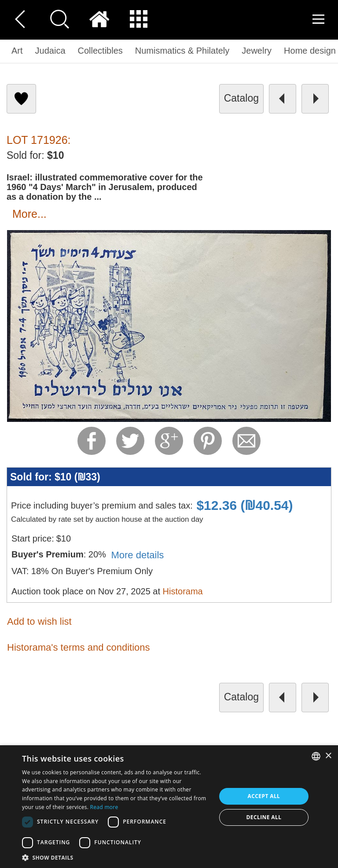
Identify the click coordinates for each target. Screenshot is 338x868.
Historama (183, 591)
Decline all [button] (264, 817)
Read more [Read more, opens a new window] (104, 807)
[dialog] (169, 807)
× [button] (328, 756)
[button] (116, 857)
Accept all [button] (264, 796)
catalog (241, 98)
